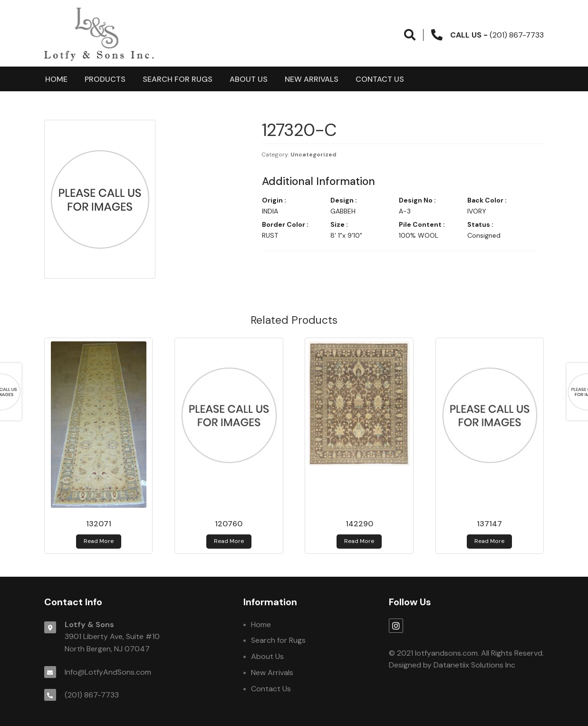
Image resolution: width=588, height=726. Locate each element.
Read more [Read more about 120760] (229, 541)
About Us (249, 79)
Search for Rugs (178, 79)
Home (56, 79)
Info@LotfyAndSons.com (108, 672)
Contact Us (380, 79)
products (105, 79)
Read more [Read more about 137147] (489, 541)
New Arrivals (312, 79)
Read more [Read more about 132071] (99, 541)
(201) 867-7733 (92, 695)
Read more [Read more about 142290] (359, 541)
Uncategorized (313, 155)
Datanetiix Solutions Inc (474, 665)
